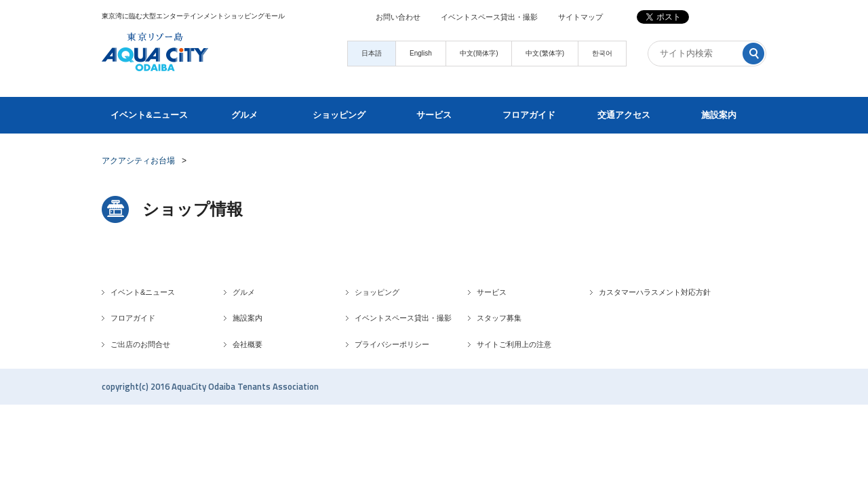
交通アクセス (624, 115)
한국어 (602, 53)
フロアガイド (529, 115)
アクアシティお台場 (138, 161)
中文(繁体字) (545, 53)
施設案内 (719, 115)
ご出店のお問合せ (140, 344)
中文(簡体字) (479, 53)
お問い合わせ (398, 17)
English (421, 53)
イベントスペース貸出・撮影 (489, 17)
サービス (434, 115)
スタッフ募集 (499, 318)
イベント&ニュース (149, 115)
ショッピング (339, 115)
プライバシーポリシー (392, 344)
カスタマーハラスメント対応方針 (655, 292)
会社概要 (248, 344)
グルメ (244, 115)
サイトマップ (580, 17)
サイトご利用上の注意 (514, 344)
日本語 (372, 53)
